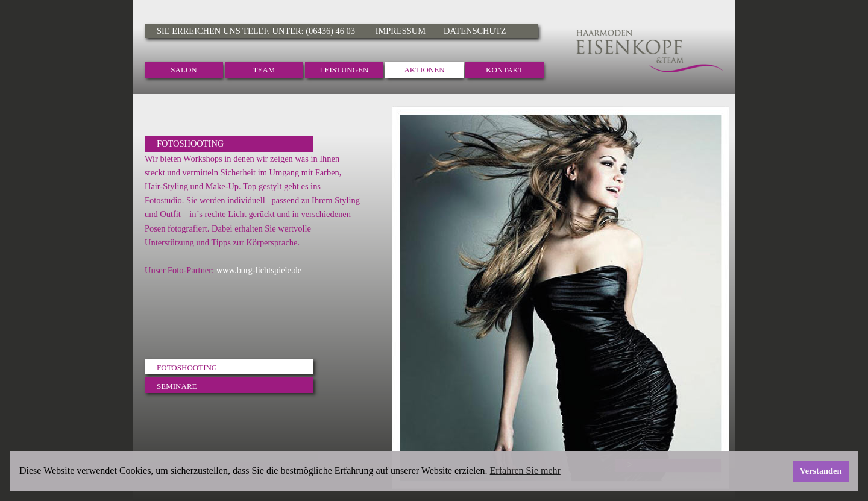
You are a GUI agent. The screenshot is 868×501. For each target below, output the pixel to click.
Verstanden (821, 471)
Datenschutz (475, 31)
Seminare (177, 386)
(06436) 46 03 (331, 31)
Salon (184, 70)
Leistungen (344, 70)
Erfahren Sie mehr (525, 471)
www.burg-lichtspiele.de (259, 270)
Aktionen (424, 70)
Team (264, 70)
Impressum (401, 31)
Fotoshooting (187, 367)
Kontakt (505, 70)
